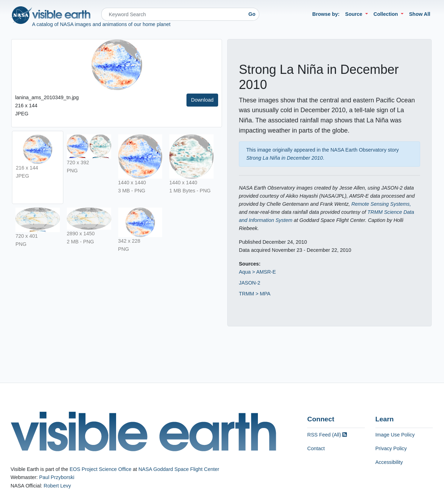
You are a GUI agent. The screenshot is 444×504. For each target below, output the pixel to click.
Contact (316, 448)
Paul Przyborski (57, 477)
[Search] (173, 14)
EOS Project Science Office (101, 469)
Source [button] (354, 14)
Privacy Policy (391, 448)
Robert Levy (57, 486)
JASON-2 (250, 283)
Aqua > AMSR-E (257, 272)
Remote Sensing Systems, (381, 204)
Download (202, 100)
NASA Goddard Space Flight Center (179, 469)
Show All (420, 14)
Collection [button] (387, 14)
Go (252, 14)
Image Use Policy (395, 435)
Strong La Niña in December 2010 (285, 158)
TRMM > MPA (255, 294)
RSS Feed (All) (327, 435)
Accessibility (389, 462)
